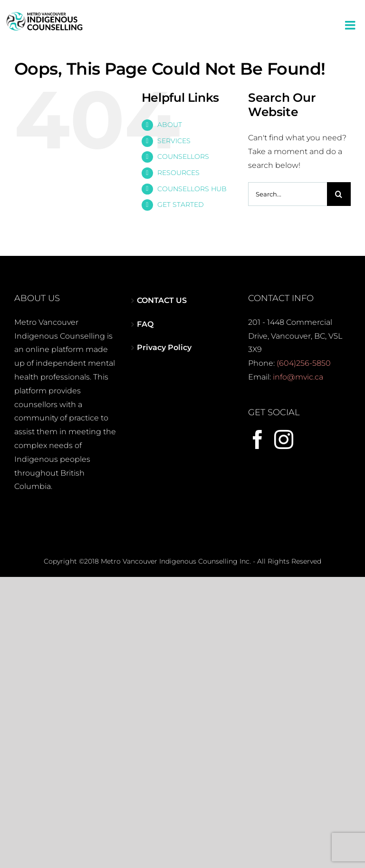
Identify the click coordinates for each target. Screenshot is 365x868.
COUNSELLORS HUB (192, 189)
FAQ (145, 324)
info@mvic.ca (298, 377)
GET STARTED (181, 205)
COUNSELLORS (183, 156)
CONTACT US (162, 300)
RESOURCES (178, 173)
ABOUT (170, 125)
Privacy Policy (164, 347)
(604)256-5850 (304, 363)
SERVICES (174, 141)
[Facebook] (258, 439)
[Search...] (288, 194)
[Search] (339, 194)
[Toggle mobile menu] (351, 25)
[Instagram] (284, 439)
